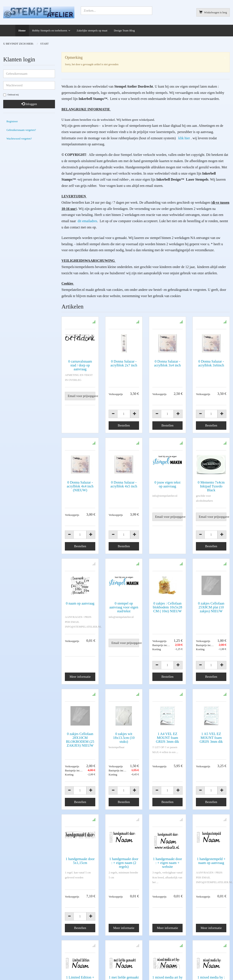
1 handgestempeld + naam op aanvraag (211, 861)
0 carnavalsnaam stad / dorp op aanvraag (80, 365)
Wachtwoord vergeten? (19, 139)
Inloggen (29, 104)
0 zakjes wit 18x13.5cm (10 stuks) (124, 738)
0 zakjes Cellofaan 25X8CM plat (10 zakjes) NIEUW (211, 607)
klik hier (184, 138)
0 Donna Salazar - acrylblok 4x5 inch (124, 484)
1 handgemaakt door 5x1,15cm (80, 861)
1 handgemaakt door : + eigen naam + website (168, 863)
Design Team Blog (124, 30)
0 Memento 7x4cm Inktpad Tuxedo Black (211, 486)
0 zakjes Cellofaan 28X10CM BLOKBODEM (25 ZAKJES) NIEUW (80, 740)
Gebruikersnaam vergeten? (21, 130)
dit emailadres (87, 221)
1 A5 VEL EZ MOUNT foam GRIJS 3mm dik (211, 738)
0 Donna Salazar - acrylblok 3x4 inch (167, 363)
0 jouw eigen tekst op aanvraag (168, 484)
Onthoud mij (11, 95)
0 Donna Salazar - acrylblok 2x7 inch (124, 363)
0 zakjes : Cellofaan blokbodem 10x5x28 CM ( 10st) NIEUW (167, 607)
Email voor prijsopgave (81, 396)
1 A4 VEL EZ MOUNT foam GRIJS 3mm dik (167, 738)
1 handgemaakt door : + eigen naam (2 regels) (124, 863)
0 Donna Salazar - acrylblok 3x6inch (211, 363)
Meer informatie (80, 677)
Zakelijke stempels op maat (92, 30)
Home (22, 30)
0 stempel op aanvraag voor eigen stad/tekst (124, 607)
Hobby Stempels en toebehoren (50, 30)
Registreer (12, 121)
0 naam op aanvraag (80, 603)
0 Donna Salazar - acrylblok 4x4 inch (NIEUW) (80, 486)
